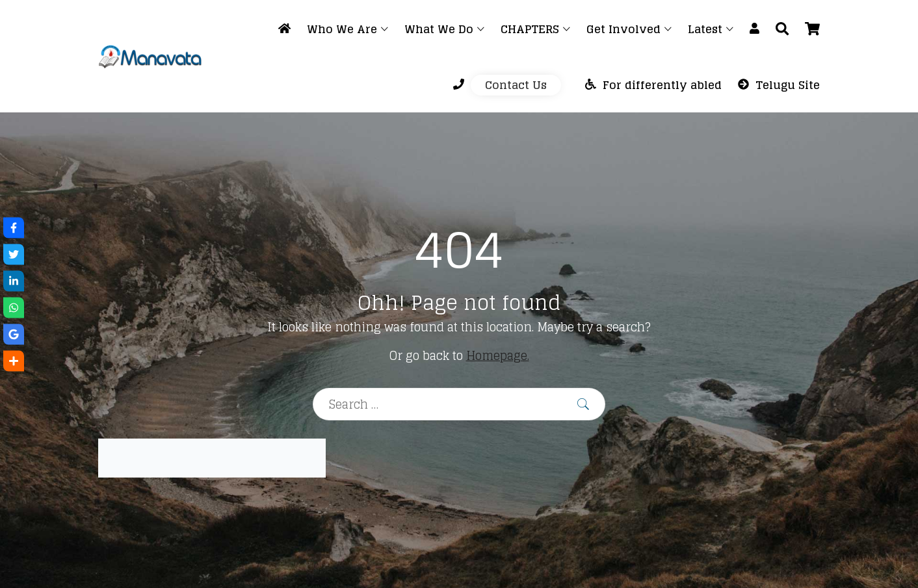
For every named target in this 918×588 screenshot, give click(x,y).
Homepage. (498, 355)
